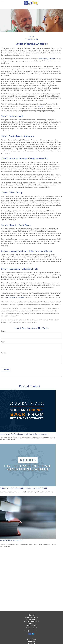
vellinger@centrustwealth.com (31, 631)
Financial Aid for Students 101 (11, 540)
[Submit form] (6, 369)
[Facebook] (30, 634)
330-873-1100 (34, 617)
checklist (40, 106)
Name (3, 331)
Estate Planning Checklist (46, 59)
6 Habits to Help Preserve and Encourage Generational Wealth (24, 488)
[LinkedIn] (33, 634)
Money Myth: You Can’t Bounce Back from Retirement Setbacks (24, 434)
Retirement (31, 641)
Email (3, 342)
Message (4, 353)
